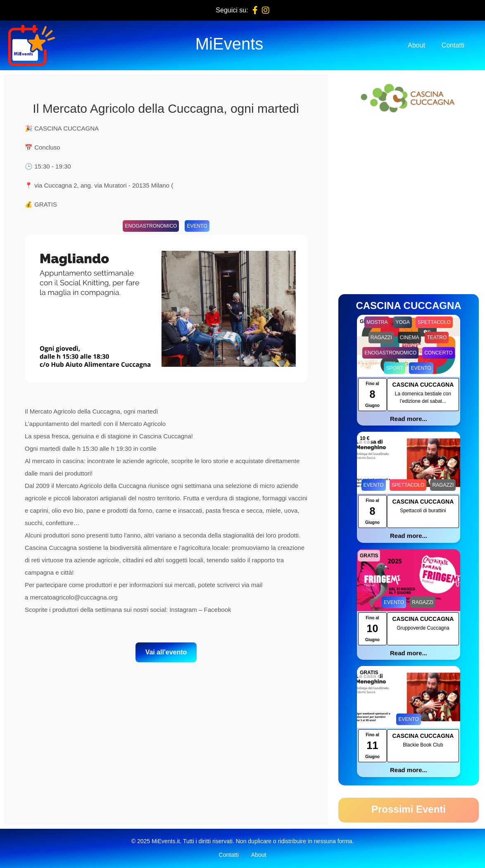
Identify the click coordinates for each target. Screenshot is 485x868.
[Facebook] (255, 10)
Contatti (453, 45)
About (416, 45)
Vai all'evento (166, 652)
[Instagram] (266, 10)
